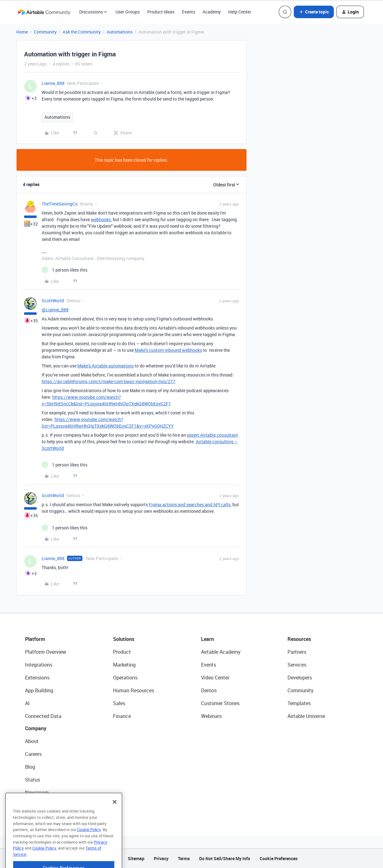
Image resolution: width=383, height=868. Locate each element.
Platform (35, 639)
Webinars (211, 716)
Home (22, 32)
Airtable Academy (221, 652)
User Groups (128, 12)
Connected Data (43, 716)
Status (33, 780)
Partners (297, 652)
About (32, 741)
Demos (209, 690)
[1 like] (65, 270)
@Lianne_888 (55, 310)
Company (36, 728)
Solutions (124, 639)
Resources (299, 639)
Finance (122, 716)
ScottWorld (53, 301)
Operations (125, 678)
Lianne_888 (53, 83)
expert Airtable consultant (212, 435)
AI (27, 703)
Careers (33, 754)
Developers (300, 678)
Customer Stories (220, 703)
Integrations (39, 665)
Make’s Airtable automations (106, 366)
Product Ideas (161, 12)
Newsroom (37, 793)
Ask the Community (82, 32)
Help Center (240, 12)
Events (189, 12)
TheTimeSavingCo (60, 204)
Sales (119, 703)
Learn (207, 639)
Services (297, 665)
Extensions (37, 678)
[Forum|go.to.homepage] (44, 12)
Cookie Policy (89, 847)
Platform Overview (46, 652)
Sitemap (136, 858)
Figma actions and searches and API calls (190, 504)
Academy (212, 12)
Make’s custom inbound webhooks (168, 350)
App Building (39, 690)
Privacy (161, 858)
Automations (120, 32)
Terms (184, 858)
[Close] (115, 820)
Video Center (215, 678)
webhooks (101, 219)
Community (45, 32)
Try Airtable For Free (47, 805)
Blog (30, 767)
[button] (314, 12)
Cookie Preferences (279, 858)
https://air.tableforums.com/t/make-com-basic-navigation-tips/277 (109, 381)
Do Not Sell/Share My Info (225, 858)
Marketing (124, 665)
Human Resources (134, 690)
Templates (299, 703)
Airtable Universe (306, 716)
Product (122, 652)
